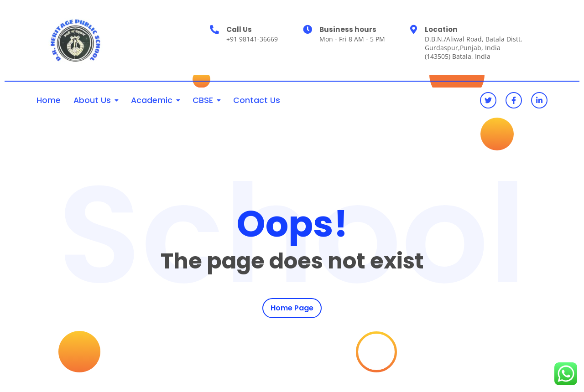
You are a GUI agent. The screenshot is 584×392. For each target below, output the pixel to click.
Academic (152, 100)
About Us (92, 100)
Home (49, 100)
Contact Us (257, 100)
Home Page (292, 308)
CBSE (203, 100)
